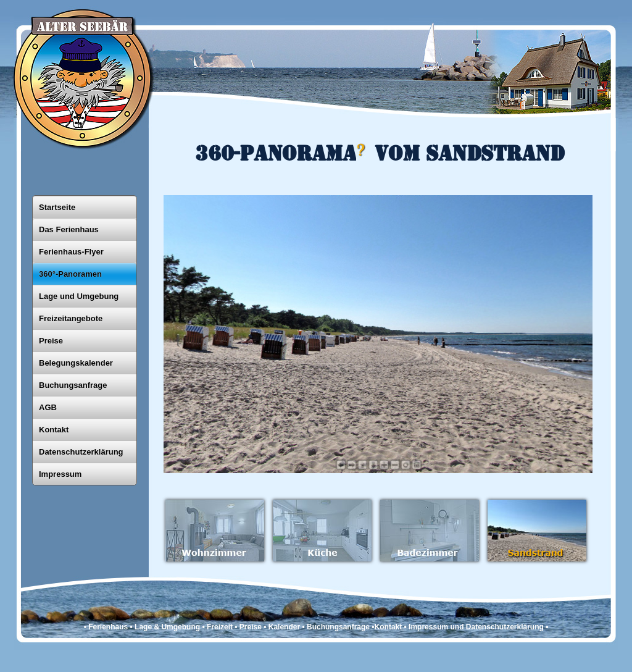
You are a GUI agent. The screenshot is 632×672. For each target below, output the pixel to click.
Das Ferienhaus (69, 229)
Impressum (60, 474)
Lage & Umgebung (167, 627)
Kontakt (54, 430)
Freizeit (220, 627)
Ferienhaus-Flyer (71, 252)
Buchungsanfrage (73, 385)
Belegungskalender (76, 363)
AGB (48, 407)
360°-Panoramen (70, 274)
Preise (51, 341)
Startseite (57, 207)
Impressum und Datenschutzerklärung (476, 627)
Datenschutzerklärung (81, 452)
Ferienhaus (108, 627)
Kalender (284, 627)
